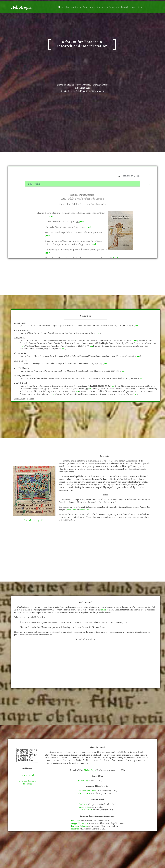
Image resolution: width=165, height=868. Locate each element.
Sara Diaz (75, 829)
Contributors (89, 7)
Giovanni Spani (84, 793)
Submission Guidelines (108, 7)
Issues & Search (73, 7)
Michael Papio (85, 510)
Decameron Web (27, 775)
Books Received (128, 7)
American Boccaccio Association (28, 782)
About (140, 7)
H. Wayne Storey (85, 810)
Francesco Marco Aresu (87, 791)
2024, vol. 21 (35, 184)
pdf (136, 326)
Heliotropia (21, 7)
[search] (132, 176)
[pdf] (51, 216)
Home (61, 7)
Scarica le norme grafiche (34, 520)
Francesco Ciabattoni (80, 826)
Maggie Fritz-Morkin (80, 823)
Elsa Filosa (83, 804)
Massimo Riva (84, 807)
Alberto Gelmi (71, 510)
